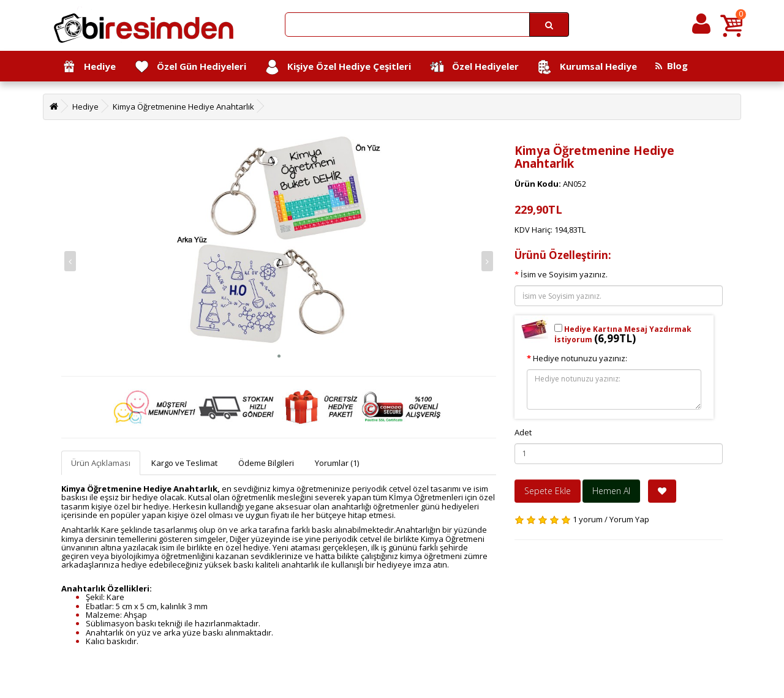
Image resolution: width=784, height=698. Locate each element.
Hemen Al (611, 491)
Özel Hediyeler (474, 67)
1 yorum (588, 519)
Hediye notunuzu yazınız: (580, 358)
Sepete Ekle (548, 491)
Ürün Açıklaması (101, 463)
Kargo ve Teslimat (184, 463)
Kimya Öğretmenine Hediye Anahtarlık (183, 107)
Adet (523, 432)
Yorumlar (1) (337, 463)
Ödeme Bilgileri (266, 463)
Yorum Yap (629, 519)
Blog (672, 66)
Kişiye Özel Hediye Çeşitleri (338, 67)
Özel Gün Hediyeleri (190, 67)
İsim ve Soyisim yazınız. (564, 274)
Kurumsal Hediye (587, 67)
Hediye (89, 67)
